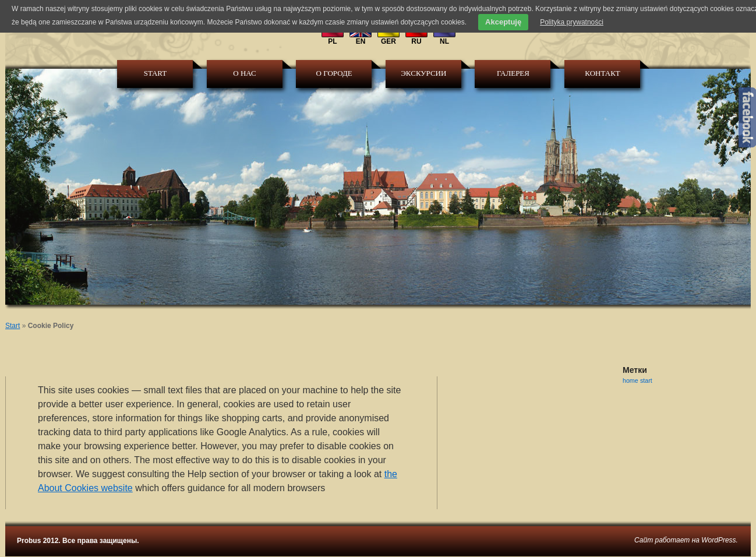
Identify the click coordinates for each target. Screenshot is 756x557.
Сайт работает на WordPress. (686, 540)
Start (155, 73)
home (630, 380)
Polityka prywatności (572, 22)
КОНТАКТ (602, 73)
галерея (513, 73)
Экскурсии (423, 73)
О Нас (244, 73)
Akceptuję (503, 22)
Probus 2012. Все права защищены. (78, 541)
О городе (334, 73)
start (646, 380)
